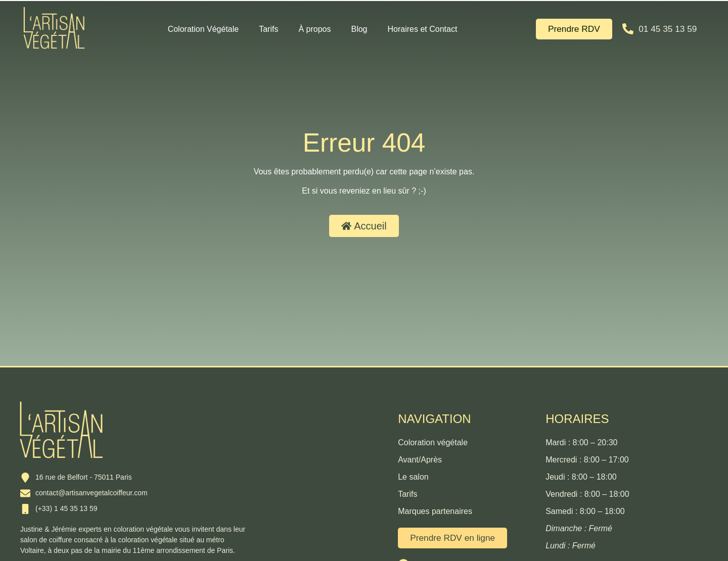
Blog (359, 29)
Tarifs (268, 29)
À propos (314, 29)
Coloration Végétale (203, 29)
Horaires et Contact (423, 29)
